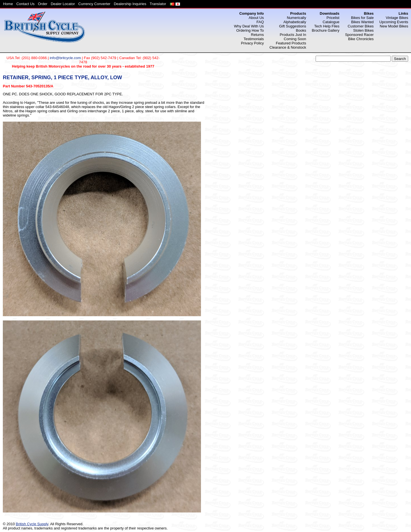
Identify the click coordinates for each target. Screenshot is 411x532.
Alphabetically (295, 22)
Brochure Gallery (326, 30)
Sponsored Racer (359, 35)
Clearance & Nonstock (288, 47)
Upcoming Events (394, 22)
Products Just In (293, 35)
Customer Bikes (361, 26)
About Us (256, 18)
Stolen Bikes (363, 30)
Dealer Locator (63, 4)
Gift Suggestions (293, 26)
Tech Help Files (327, 26)
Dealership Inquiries (130, 4)
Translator (158, 4)
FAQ (260, 22)
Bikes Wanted (362, 22)
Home (8, 4)
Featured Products (291, 43)
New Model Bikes (394, 26)
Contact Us (25, 4)
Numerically (296, 18)
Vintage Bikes (397, 18)
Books (301, 30)
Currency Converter (94, 4)
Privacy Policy (252, 43)
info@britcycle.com (65, 58)
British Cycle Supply (32, 524)
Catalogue (331, 22)
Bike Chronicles (361, 39)
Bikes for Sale (362, 18)
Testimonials (254, 39)
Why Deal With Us (249, 26)
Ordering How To (250, 30)
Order (43, 4)
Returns (258, 35)
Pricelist (333, 18)
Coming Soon (295, 39)
